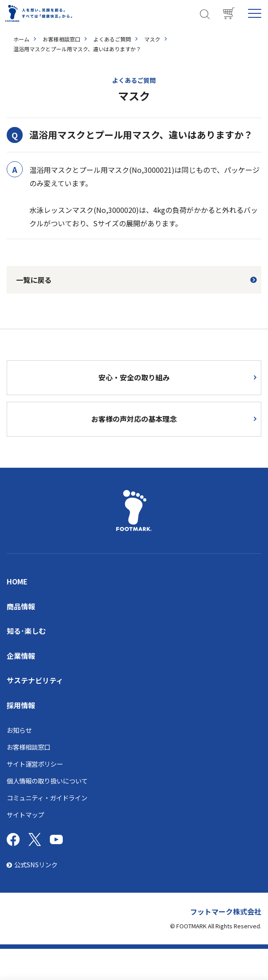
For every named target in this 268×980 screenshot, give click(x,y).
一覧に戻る (34, 280)
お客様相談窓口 (61, 39)
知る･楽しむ (26, 631)
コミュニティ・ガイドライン (47, 798)
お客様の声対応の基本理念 (134, 419)
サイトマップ (25, 815)
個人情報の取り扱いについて (47, 781)
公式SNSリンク (32, 864)
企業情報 (21, 656)
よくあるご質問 (112, 39)
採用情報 (21, 705)
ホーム (21, 39)
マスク (152, 39)
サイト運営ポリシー (35, 764)
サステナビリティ (35, 680)
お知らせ (19, 730)
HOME (17, 581)
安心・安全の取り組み (134, 377)
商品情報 (21, 606)
